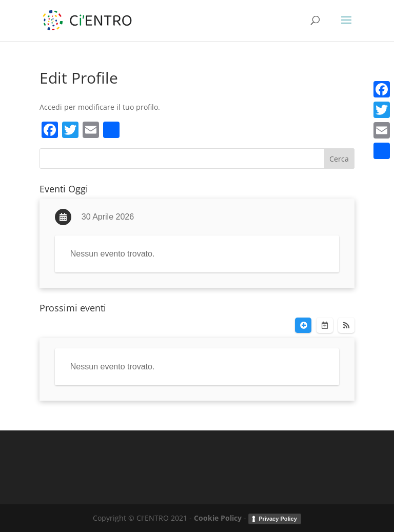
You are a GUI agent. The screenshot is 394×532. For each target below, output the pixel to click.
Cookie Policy (218, 518)
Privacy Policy (278, 519)
